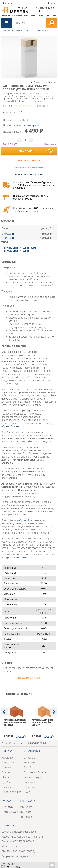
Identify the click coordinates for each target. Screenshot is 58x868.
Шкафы (6, 787)
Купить (20, 736)
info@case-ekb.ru (13, 743)
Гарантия (29, 787)
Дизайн (28, 767)
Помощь (29, 792)
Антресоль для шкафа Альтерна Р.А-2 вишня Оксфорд (15, 722)
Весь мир (7, 807)
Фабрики (19, 16)
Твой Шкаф (22, 120)
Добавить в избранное (45, 82)
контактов (22, 557)
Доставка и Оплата (35, 772)
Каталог (30, 30)
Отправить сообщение (15, 856)
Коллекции (8, 758)
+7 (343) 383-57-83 (44, 8)
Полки (6, 777)
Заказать (36, 151)
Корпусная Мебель (13, 30)
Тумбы (6, 782)
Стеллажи (8, 772)
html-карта (26, 807)
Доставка (19, 182)
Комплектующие (12, 792)
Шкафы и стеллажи (16, 251)
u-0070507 (6, 238)
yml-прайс (26, 817)
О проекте (8, 16)
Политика (29, 782)
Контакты (29, 16)
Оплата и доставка (46, 16)
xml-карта (26, 812)
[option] (29, 57)
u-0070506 (6, 234)
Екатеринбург (10, 812)
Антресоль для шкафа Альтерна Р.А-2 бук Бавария (43, 722)
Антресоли (43, 30)
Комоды (7, 767)
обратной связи (11, 426)
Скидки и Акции (33, 777)
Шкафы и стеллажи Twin (19, 248)
